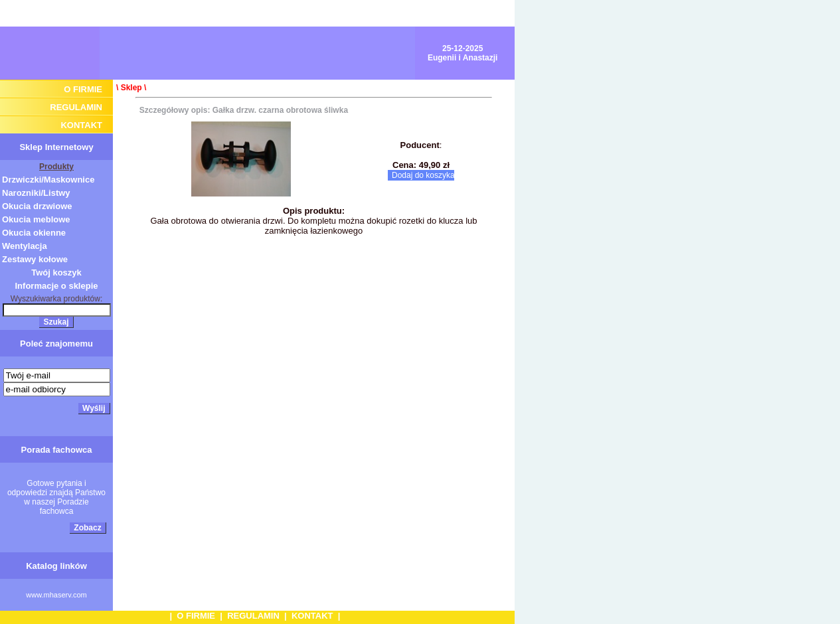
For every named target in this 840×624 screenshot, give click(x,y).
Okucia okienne (34, 233)
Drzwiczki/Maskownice (48, 180)
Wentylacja (25, 246)
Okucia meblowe (36, 219)
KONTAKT (81, 125)
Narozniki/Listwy (36, 193)
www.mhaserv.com (56, 595)
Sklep (131, 88)
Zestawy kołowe (35, 259)
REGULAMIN (76, 107)
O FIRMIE (83, 89)
